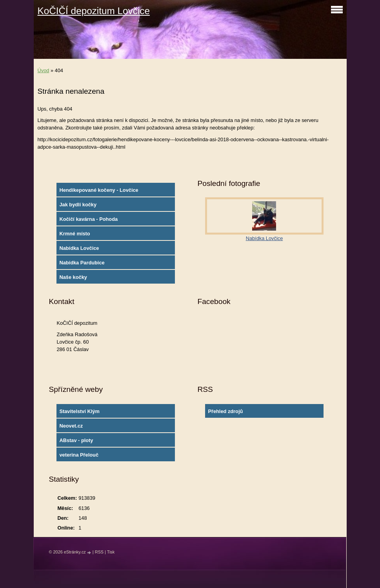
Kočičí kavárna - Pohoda (88, 219)
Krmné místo (75, 234)
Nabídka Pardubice (82, 263)
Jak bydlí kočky (78, 205)
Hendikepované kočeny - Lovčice (99, 190)
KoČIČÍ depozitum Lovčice (94, 11)
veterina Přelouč (79, 455)
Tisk (111, 552)
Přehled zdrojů (225, 411)
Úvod (44, 70)
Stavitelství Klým (79, 411)
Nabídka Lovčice (79, 248)
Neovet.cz (71, 426)
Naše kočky (73, 277)
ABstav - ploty (76, 440)
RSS (99, 552)
